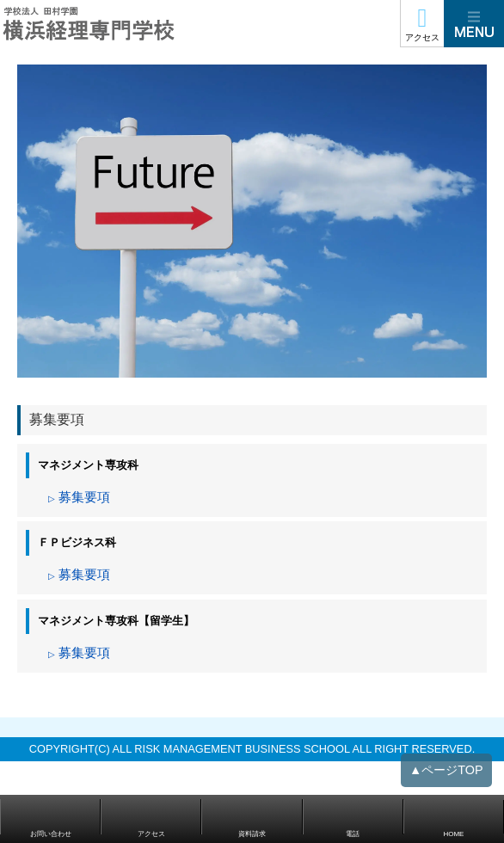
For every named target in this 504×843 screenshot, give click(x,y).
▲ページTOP (446, 777)
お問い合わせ (51, 834)
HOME (453, 834)
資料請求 (252, 834)
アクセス (422, 37)
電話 (353, 834)
